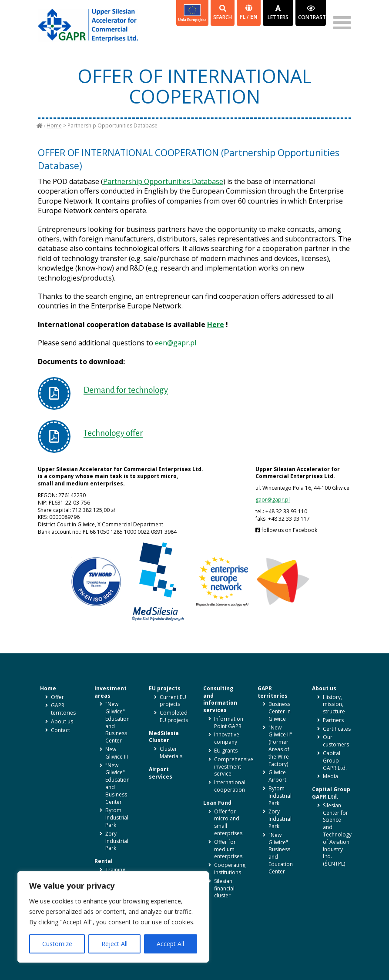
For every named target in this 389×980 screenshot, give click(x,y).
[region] (113, 917)
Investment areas (111, 692)
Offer (57, 697)
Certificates (337, 729)
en (254, 17)
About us (62, 721)
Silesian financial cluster (224, 888)
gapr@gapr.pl (273, 500)
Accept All (170, 944)
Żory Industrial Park (117, 841)
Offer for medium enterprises (228, 849)
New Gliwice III (117, 753)
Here (216, 324)
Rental (104, 861)
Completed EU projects (174, 716)
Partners (333, 720)
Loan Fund (217, 803)
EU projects (165, 688)
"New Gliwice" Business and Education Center (281, 853)
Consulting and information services (220, 699)
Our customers (336, 741)
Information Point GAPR (229, 722)
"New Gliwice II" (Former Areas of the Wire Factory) (280, 746)
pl (243, 17)
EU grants (226, 751)
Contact (60, 730)
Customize (57, 944)
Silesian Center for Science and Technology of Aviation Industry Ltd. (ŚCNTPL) (337, 835)
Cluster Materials (171, 753)
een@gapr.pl (176, 343)
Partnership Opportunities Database (163, 181)
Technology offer (113, 433)
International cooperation (230, 786)
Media (330, 776)
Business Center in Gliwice (280, 711)
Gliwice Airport (277, 776)
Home (54, 125)
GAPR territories (63, 709)
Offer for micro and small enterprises (228, 822)
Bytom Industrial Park (117, 818)
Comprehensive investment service (234, 767)
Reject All (114, 944)
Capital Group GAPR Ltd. (335, 761)
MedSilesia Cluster (164, 737)
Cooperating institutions (230, 869)
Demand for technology (126, 390)
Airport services (161, 773)
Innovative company (227, 738)
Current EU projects (173, 701)
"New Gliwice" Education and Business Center (117, 722)
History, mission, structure (334, 704)
